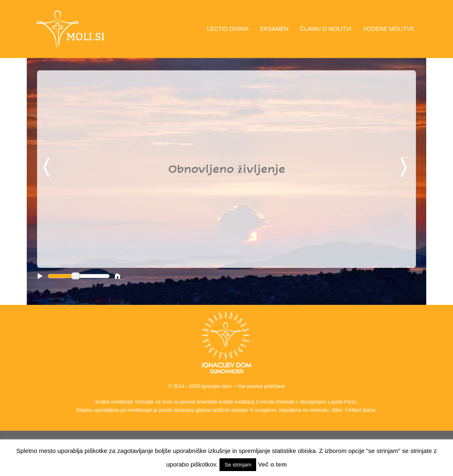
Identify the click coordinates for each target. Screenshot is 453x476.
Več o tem (272, 464)
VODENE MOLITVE (389, 29)
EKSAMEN (274, 29)
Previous (48, 168)
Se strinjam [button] (238, 465)
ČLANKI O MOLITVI (326, 29)
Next (405, 168)
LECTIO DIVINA (228, 29)
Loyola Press (342, 402)
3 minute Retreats (276, 402)
